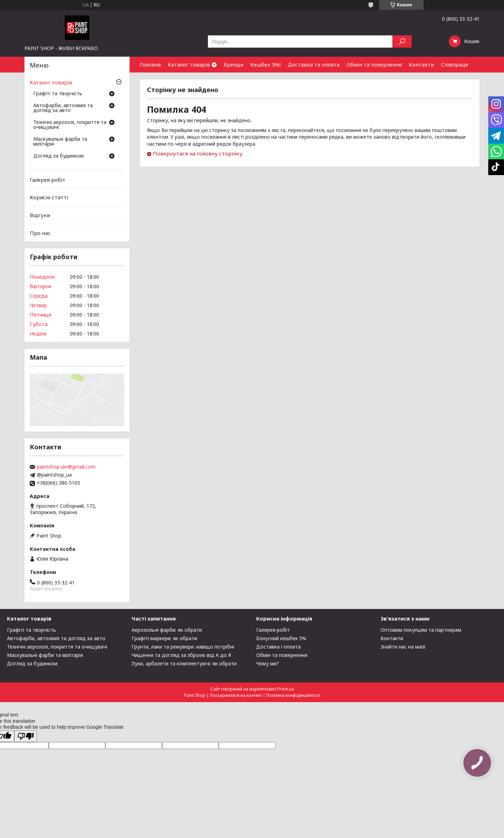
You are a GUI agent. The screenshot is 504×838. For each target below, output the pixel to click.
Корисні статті (49, 197)
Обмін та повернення (374, 64)
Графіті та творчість (58, 94)
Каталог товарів (189, 64)
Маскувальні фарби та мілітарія (60, 142)
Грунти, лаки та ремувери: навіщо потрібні (183, 647)
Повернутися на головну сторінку (198, 153)
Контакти (421, 64)
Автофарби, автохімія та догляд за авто (63, 108)
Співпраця (454, 64)
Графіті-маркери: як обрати (164, 638)
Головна (150, 64)
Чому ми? (268, 663)
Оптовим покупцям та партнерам (421, 630)
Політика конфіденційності (293, 695)
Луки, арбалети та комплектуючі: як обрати (184, 663)
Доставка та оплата (314, 64)
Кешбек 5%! (265, 64)
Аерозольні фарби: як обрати (167, 630)
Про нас (40, 233)
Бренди (233, 64)
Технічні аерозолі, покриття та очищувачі (70, 125)
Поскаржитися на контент (236, 695)
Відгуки (40, 215)
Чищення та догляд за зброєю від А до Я (181, 655)
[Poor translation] (26, 736)
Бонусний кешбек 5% (281, 638)
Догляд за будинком (58, 156)
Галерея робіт (48, 180)
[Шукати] (402, 41)
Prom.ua (286, 689)
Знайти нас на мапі (403, 647)
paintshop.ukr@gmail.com (66, 467)
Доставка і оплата (278, 647)
